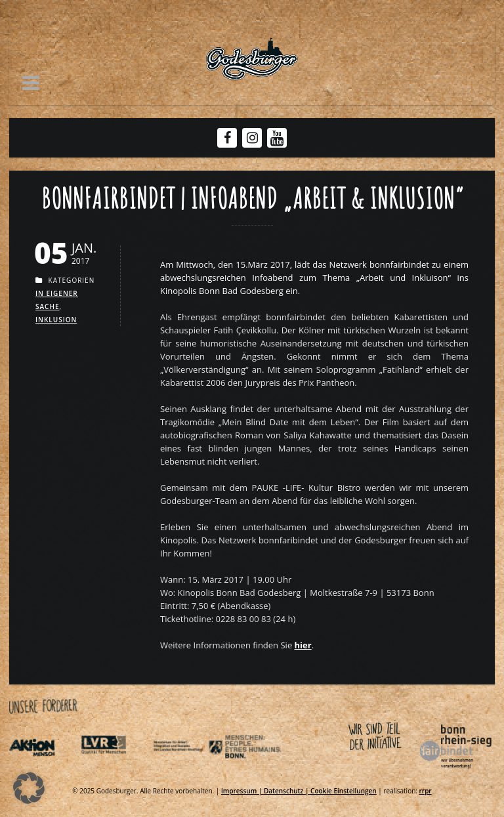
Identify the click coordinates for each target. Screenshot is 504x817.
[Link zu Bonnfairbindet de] (395, 771)
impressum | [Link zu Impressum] (242, 791)
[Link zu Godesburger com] (252, 59)
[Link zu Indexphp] (188, 771)
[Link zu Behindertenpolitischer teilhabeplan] (259, 771)
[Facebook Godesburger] (227, 138)
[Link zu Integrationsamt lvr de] (115, 771)
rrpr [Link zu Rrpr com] (426, 791)
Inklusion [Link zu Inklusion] (56, 320)
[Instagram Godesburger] (252, 138)
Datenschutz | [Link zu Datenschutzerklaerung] (287, 791)
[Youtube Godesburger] (277, 139)
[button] (31, 83)
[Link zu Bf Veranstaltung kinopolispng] (303, 645)
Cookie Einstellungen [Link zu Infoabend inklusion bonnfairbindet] (344, 791)
